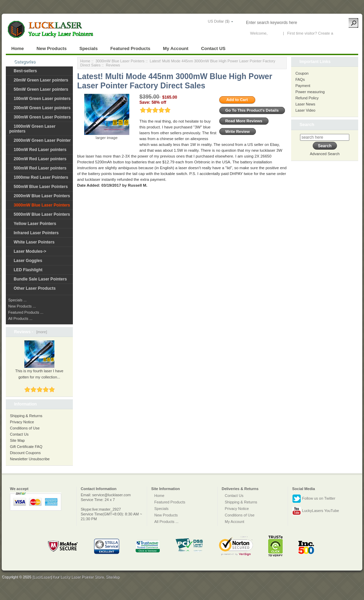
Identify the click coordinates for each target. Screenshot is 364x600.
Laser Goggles (28, 261)
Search (307, 124)
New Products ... (22, 306)
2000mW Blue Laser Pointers (42, 196)
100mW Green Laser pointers (42, 99)
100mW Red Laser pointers (40, 150)
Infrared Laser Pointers (36, 233)
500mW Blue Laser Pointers (41, 187)
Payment (303, 86)
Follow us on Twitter (314, 499)
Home (18, 48)
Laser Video (305, 110)
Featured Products (131, 48)
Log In (274, 33)
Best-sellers (25, 71)
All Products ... (20, 318)
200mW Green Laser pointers (42, 108)
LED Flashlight (28, 270)
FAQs (300, 79)
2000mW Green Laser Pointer (42, 140)
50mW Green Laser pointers (41, 89)
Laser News (305, 104)
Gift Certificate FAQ (26, 447)
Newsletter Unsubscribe (30, 459)
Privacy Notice (22, 422)
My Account (175, 48)
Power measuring (310, 92)
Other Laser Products (35, 288)
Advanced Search (325, 154)
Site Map (17, 440)
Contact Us (19, 434)
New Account (346, 33)
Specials (89, 48)
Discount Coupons (25, 453)
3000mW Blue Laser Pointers (120, 61)
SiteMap (113, 577)
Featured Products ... (26, 312)
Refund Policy (307, 98)
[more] (41, 332)
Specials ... (17, 300)
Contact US (213, 48)
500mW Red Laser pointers (40, 168)
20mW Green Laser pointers (41, 80)
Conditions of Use (25, 428)
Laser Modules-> (30, 251)
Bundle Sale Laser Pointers (40, 279)
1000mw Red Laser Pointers (41, 177)
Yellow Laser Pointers (35, 224)
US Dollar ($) (219, 21)
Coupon (302, 73)
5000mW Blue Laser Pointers (42, 214)
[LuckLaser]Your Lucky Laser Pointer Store (68, 577)
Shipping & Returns (26, 416)
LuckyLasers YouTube (316, 511)
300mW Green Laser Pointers (42, 117)
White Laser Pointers (34, 242)
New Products (52, 48)
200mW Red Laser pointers (40, 159)
